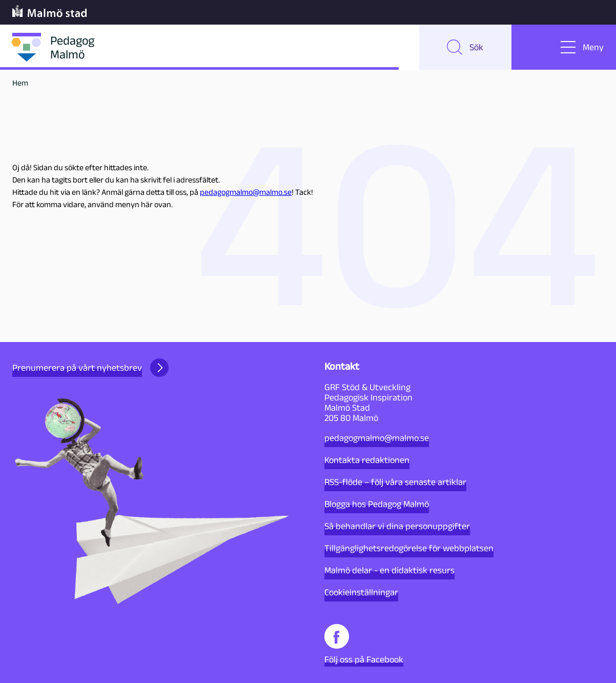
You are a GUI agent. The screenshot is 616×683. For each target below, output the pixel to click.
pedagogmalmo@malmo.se (246, 192)
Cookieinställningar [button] (361, 592)
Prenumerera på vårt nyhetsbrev (90, 368)
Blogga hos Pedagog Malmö (377, 504)
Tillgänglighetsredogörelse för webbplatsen (409, 548)
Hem (20, 83)
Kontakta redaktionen (367, 460)
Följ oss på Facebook (364, 644)
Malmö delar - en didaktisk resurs (389, 570)
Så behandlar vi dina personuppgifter (397, 526)
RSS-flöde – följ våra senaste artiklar (395, 482)
